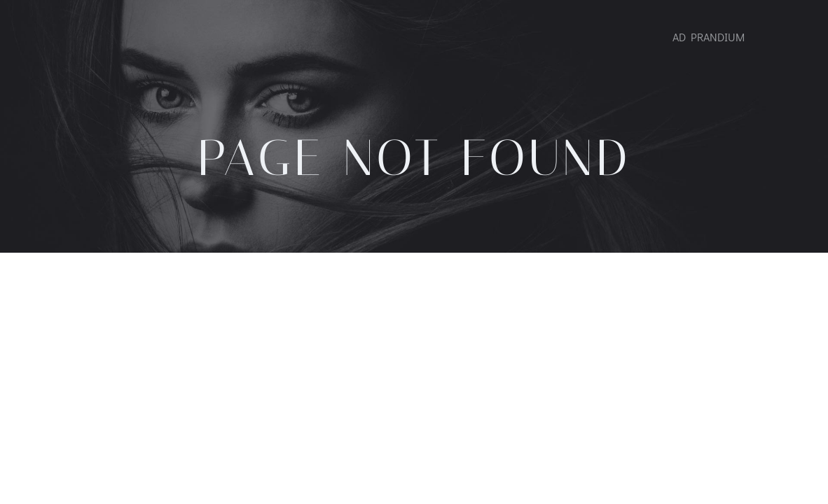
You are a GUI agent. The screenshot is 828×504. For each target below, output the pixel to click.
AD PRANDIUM (709, 37)
